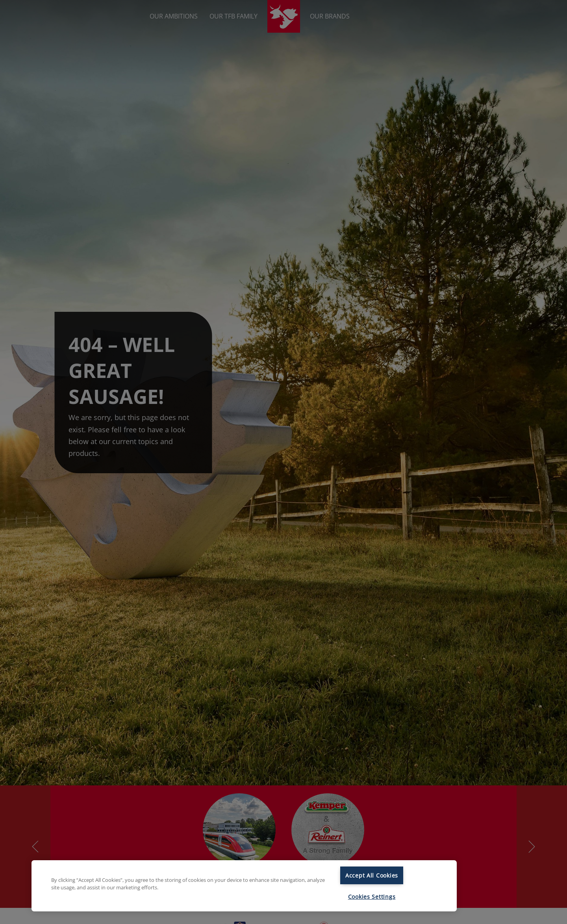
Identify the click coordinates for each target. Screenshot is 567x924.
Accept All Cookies (372, 875)
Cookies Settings (372, 897)
